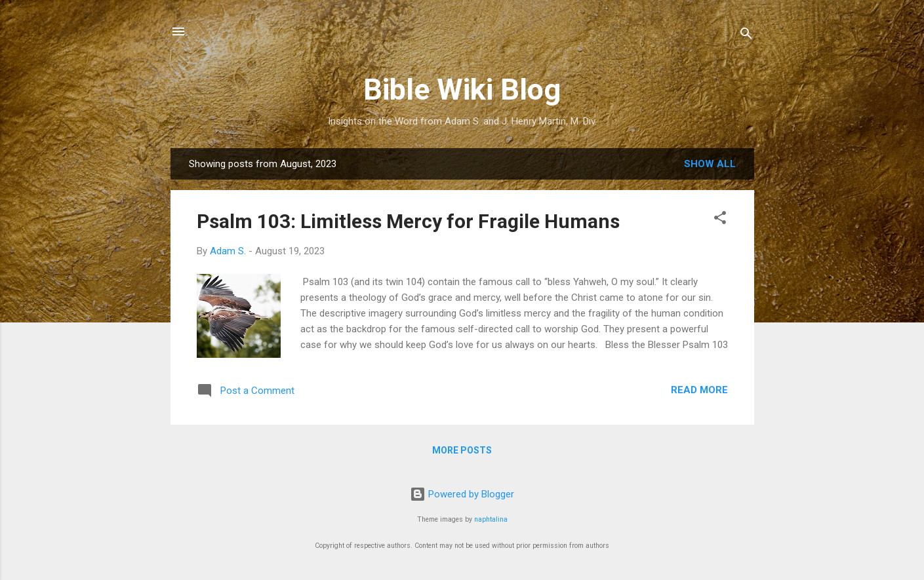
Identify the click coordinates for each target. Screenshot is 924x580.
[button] (720, 220)
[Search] (746, 36)
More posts (462, 450)
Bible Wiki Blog (462, 89)
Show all (710, 164)
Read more (699, 390)
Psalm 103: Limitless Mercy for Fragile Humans (408, 221)
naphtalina (491, 519)
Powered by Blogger (462, 494)
